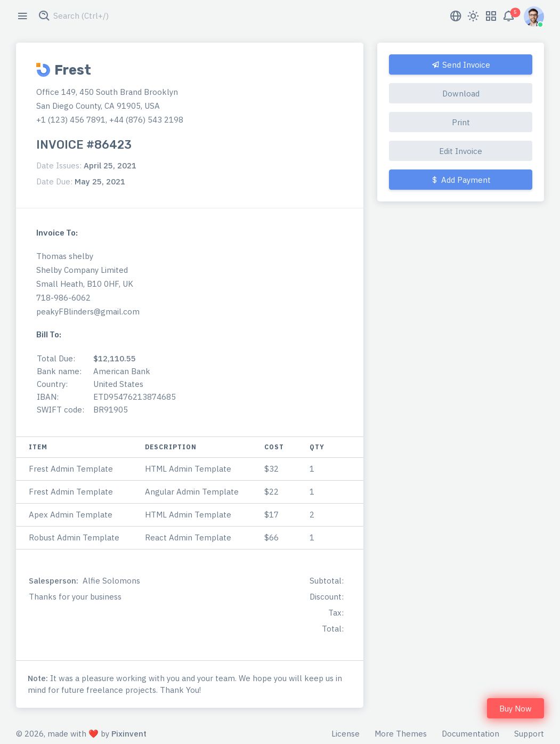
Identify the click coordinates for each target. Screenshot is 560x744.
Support (529, 734)
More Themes (401, 734)
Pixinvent (129, 734)
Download (461, 94)
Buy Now (516, 709)
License (346, 734)
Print (461, 122)
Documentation (470, 734)
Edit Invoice (461, 151)
